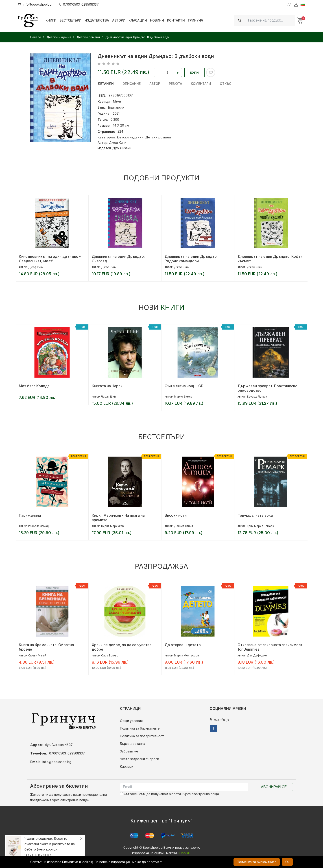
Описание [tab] (131, 84)
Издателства (97, 20)
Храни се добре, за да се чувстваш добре (123, 647)
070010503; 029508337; (79, 4)
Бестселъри (71, 20)
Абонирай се (274, 787)
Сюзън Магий (37, 655)
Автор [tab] (154, 84)
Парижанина (30, 515)
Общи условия (131, 721)
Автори (119, 20)
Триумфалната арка (255, 515)
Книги (51, 20)
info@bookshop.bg (35, 4)
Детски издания (130, 137)
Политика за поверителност (142, 736)
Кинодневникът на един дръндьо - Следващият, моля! (50, 259)
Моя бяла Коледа (34, 386)
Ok (287, 862)
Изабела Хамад (38, 526)
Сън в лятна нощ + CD (184, 386)
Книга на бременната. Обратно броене (46, 647)
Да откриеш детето (183, 645)
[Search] (270, 20)
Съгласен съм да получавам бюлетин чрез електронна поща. (170, 794)
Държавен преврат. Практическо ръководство (267, 388)
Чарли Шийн (109, 397)
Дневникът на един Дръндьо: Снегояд (118, 259)
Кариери (127, 766)
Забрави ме (129, 751)
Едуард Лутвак (257, 397)
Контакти (176, 20)
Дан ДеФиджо (257, 655)
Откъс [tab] (224, 84)
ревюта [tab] (175, 84)
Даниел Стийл (183, 526)
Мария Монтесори (187, 655)
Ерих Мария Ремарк (260, 526)
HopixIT (185, 853)
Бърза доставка (133, 744)
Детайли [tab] (106, 84)
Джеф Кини (118, 143)
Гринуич (196, 20)
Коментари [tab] (200, 84)
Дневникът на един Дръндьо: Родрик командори (191, 259)
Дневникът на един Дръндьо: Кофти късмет (270, 259)
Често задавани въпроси (140, 759)
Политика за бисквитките (140, 728)
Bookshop (219, 720)
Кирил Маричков (112, 526)
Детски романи (158, 137)
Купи (194, 73)
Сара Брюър (110, 655)
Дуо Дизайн (122, 148)
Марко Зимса (183, 397)
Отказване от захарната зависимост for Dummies (270, 647)
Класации (138, 20)
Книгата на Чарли (107, 386)
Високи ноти (176, 515)
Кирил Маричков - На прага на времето (118, 518)
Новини (157, 20)
